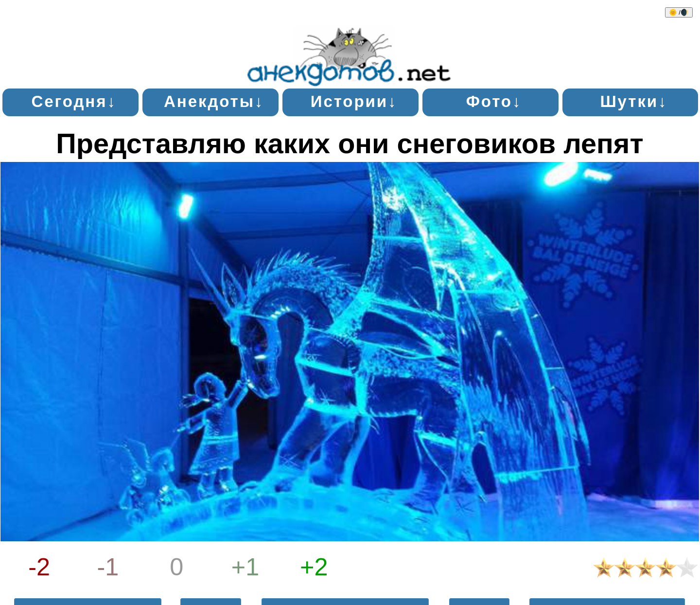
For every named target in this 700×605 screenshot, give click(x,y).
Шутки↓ (634, 101)
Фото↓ (494, 101)
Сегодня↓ (74, 101)
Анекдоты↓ (214, 101)
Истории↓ (354, 101)
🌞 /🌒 (679, 12)
